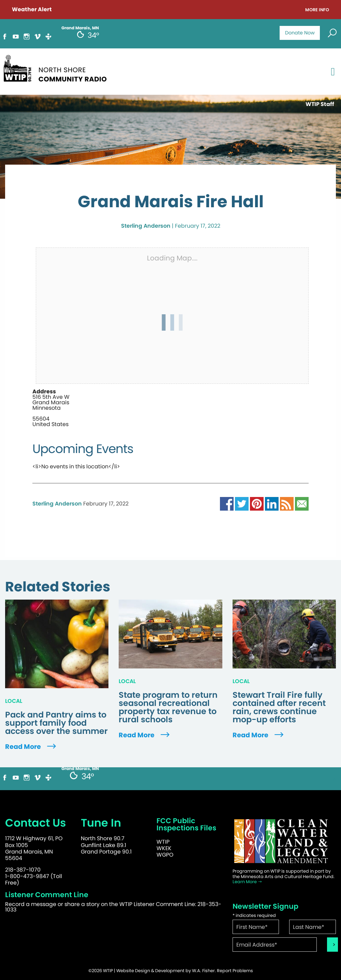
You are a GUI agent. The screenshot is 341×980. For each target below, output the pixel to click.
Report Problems (235, 971)
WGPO (165, 855)
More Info (317, 10)
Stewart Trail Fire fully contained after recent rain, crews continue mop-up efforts (279, 707)
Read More (31, 747)
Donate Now (300, 33)
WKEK (164, 848)
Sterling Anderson (146, 226)
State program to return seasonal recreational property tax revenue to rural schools (168, 707)
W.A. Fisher (203, 971)
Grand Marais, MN (80, 769)
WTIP (163, 842)
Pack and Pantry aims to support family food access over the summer (56, 723)
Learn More (247, 882)
